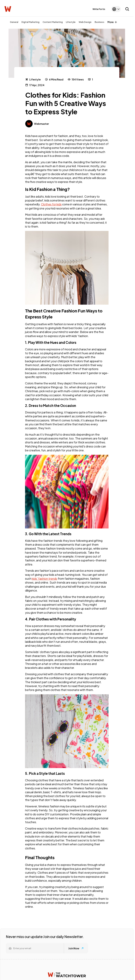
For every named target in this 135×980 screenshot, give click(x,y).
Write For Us (99, 9)
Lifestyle (71, 22)
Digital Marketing (30, 22)
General (14, 22)
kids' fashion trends (44, 579)
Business (99, 22)
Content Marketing (53, 22)
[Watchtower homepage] (67, 975)
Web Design (85, 22)
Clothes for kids (51, 204)
